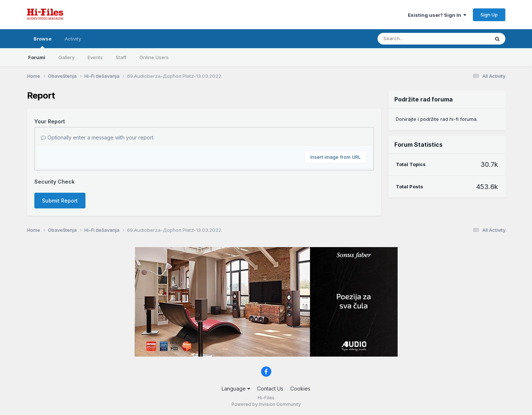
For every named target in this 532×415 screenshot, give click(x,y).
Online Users (154, 57)
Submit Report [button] (60, 201)
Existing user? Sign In (437, 15)
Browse (43, 42)
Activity (73, 39)
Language (236, 389)
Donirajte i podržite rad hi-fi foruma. (437, 119)
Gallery (66, 57)
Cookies (300, 389)
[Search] (414, 39)
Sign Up (489, 15)
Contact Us (270, 389)
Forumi (37, 57)
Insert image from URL (336, 157)
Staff (121, 57)
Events (95, 57)
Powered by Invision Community (266, 404)
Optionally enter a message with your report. (98, 137)
